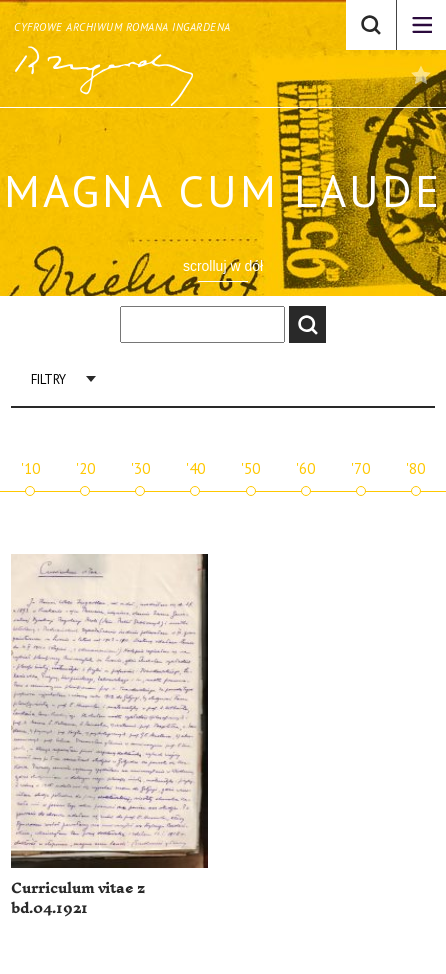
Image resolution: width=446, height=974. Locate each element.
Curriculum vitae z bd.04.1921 (78, 898)
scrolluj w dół (223, 266)
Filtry (48, 379)
